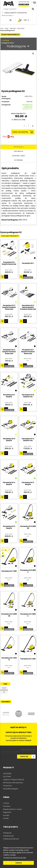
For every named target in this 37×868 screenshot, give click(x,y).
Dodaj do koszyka (23, 132)
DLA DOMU (7, 777)
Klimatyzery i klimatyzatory (13, 783)
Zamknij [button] (19, 863)
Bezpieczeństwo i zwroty (13, 809)
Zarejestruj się (8, 836)
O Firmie (6, 803)
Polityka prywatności (11, 839)
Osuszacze (7, 786)
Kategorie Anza (18, 42)
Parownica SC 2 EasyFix (9, 527)
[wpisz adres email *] (18, 750)
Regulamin (7, 812)
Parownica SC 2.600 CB (9, 615)
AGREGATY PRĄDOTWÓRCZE (14, 780)
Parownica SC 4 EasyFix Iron (28, 440)
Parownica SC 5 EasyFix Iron (28, 396)
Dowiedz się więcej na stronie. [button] (15, 858)
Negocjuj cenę (19, 120)
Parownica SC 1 (28, 263)
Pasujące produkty (10, 236)
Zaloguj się (7, 833)
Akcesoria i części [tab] (19, 156)
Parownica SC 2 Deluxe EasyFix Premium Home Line (28, 307)
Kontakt (6, 815)
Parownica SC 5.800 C (28, 571)
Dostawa (7, 806)
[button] (33, 54)
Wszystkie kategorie (11, 789)
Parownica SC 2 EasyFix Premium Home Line (9, 352)
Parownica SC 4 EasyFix (9, 484)
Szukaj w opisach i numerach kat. (16, 13)
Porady (6, 818)
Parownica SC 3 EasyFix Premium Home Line (9, 307)
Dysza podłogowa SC (4, 690)
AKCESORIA (7, 774)
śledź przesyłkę (8, 15)
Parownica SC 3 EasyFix (28, 484)
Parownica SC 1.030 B (9, 659)
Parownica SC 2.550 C (28, 615)
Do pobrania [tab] (19, 160)
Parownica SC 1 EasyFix (9, 396)
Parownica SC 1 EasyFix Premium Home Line (28, 352)
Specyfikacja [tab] (19, 151)
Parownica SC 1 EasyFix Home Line (9, 263)
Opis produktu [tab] (19, 147)
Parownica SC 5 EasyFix (9, 440)
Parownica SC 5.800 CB (28, 527)
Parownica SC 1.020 (9, 571)
